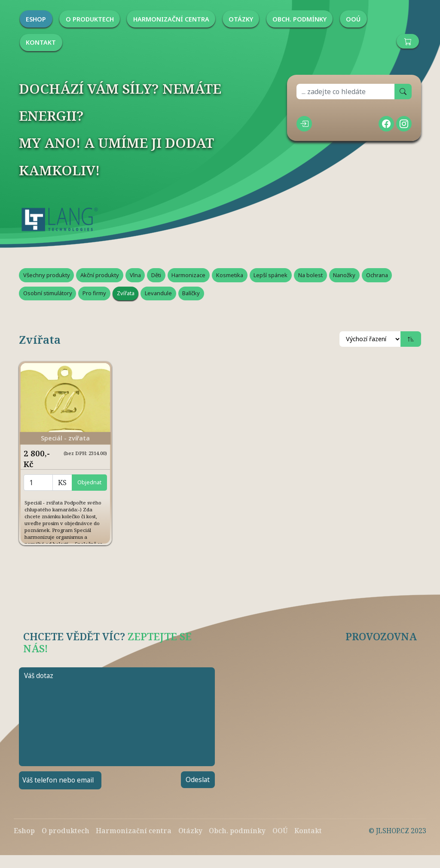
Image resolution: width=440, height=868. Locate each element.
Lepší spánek (270, 275)
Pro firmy (94, 293)
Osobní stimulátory (48, 293)
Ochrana (377, 275)
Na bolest (310, 275)
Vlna (135, 275)
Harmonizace (188, 275)
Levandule (158, 293)
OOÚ (280, 831)
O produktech (66, 831)
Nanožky (344, 275)
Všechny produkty (47, 275)
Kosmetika (230, 275)
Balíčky (191, 293)
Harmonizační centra (134, 831)
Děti (156, 275)
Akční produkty (100, 275)
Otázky (190, 831)
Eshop (24, 831)
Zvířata (126, 293)
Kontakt (308, 831)
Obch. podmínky (237, 831)
